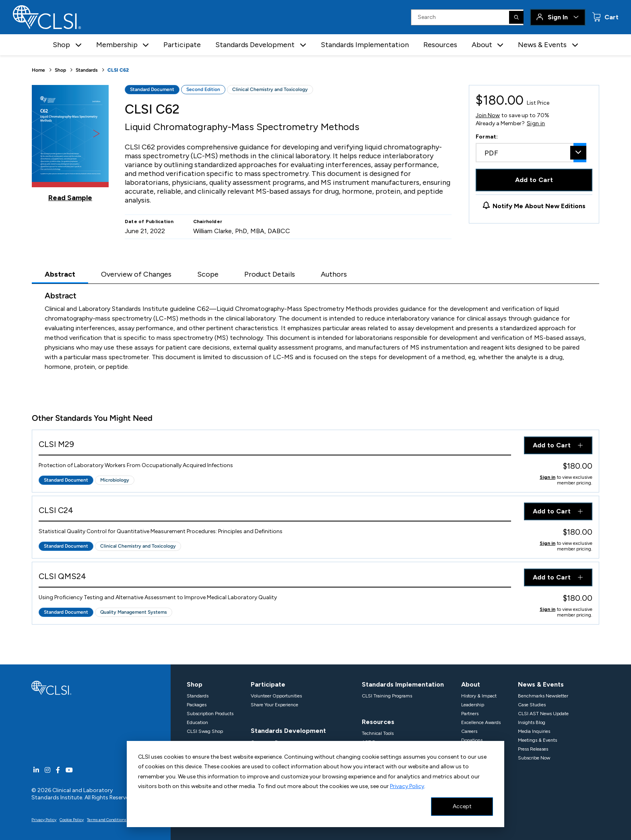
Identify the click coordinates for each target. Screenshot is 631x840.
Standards (87, 70)
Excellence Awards (481, 722)
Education (197, 722)
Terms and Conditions (107, 820)
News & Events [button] (542, 45)
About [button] (482, 45)
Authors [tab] (334, 274)
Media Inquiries (534, 731)
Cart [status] (611, 17)
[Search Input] (467, 17)
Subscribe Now (534, 758)
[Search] (516, 17)
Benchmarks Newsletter (543, 696)
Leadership (473, 705)
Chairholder (208, 221)
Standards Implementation (365, 45)
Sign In (558, 17)
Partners (470, 714)
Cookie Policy (72, 820)
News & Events (541, 684)
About (471, 684)
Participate (182, 45)
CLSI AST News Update (543, 714)
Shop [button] (61, 45)
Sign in (536, 124)
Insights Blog (532, 722)
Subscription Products (210, 714)
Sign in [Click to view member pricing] (547, 477)
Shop (60, 70)
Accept (462, 806)
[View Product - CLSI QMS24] (275, 578)
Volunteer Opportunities (276, 696)
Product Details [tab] (270, 274)
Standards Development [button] (255, 45)
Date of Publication (149, 221)
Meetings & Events (537, 740)
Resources (440, 45)
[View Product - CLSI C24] (275, 512)
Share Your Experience (274, 705)
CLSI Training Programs (387, 696)
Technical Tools (378, 733)
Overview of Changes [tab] (136, 274)
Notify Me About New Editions (539, 206)
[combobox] (531, 153)
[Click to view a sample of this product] (70, 143)
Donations (472, 740)
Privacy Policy (407, 786)
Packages (197, 705)
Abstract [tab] (60, 274)
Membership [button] (117, 45)
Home (38, 70)
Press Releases (533, 749)
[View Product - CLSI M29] (275, 446)
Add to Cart (534, 180)
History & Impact (479, 696)
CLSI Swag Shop (205, 731)
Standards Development (288, 731)
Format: (487, 137)
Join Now (488, 115)
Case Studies (532, 705)
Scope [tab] (208, 274)
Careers (469, 731)
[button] (78, 45)
